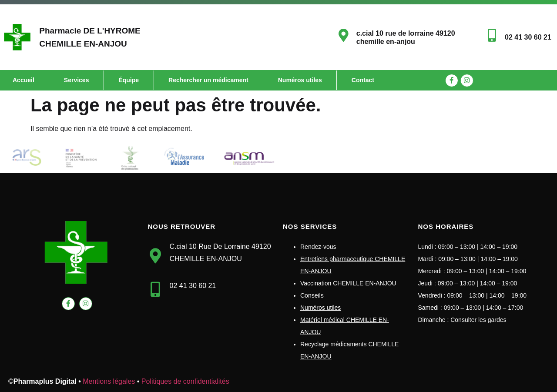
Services (77, 80)
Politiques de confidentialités (185, 381)
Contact (363, 80)
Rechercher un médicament (208, 80)
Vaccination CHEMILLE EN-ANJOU (348, 283)
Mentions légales (109, 381)
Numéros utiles (300, 80)
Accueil (23, 80)
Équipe (129, 80)
